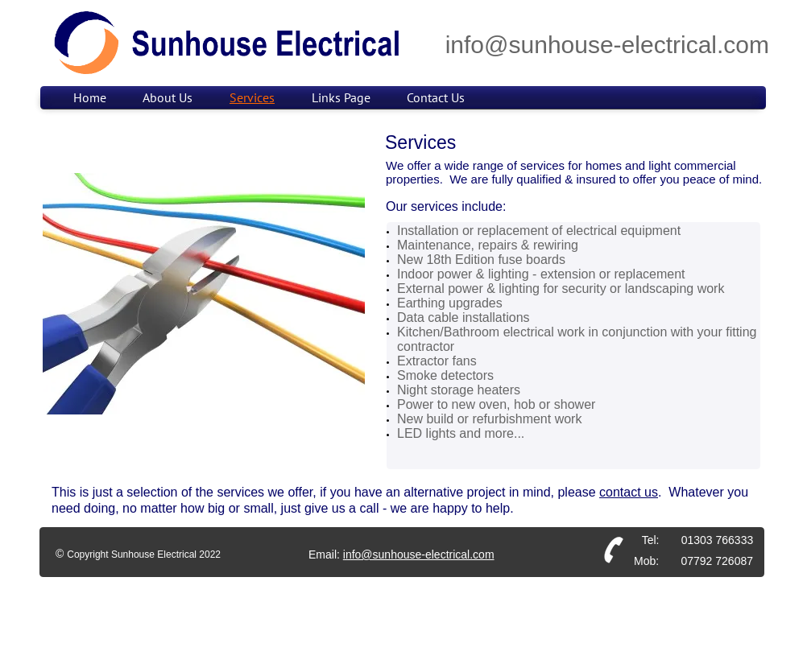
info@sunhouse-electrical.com (419, 555)
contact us (629, 492)
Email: (326, 555)
